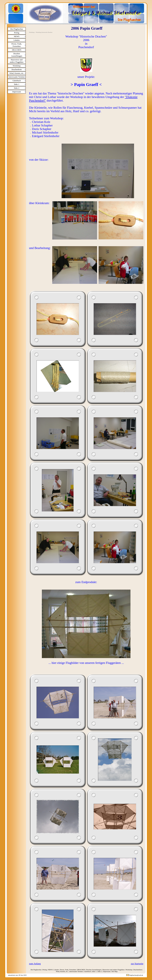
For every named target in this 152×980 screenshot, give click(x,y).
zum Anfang (35, 964)
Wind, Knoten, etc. (17, 73)
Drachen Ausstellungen (17, 55)
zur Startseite (137, 964)
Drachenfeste (17, 69)
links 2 (17, 88)
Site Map (114, 971)
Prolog (17, 33)
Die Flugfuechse (17, 29)
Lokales (17, 40)
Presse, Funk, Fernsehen (17, 45)
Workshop (17, 66)
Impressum (17, 92)
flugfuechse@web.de (136, 975)
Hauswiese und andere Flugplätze (17, 61)
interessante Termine (17, 77)
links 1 (17, 84)
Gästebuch (17, 81)
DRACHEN (17, 50)
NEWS (17, 36)
